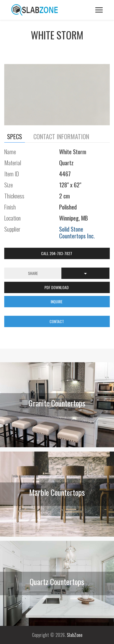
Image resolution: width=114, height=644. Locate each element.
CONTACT (57, 321)
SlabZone (75, 635)
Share (33, 273)
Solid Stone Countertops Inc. (77, 232)
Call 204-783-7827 (57, 253)
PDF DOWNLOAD (57, 287)
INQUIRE (57, 301)
